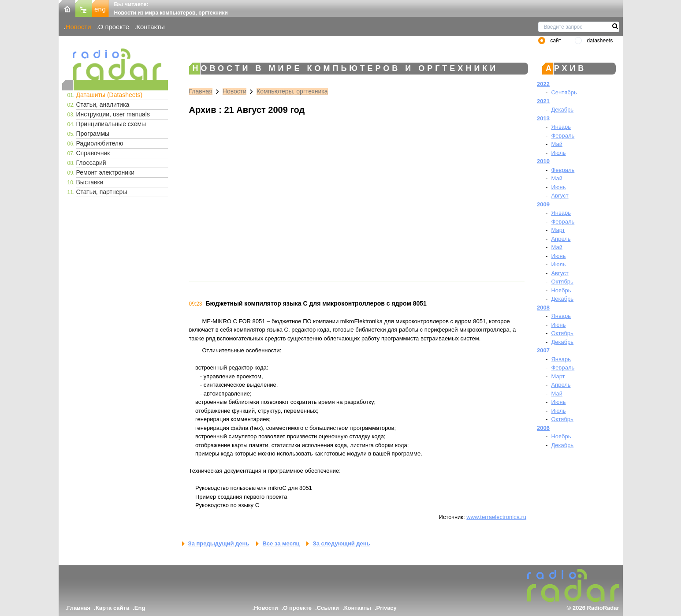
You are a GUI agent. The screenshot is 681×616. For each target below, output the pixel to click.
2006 (543, 428)
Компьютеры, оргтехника (292, 91)
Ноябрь (561, 290)
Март (558, 230)
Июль (558, 153)
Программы (93, 134)
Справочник (93, 153)
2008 (543, 308)
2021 (543, 101)
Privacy (387, 608)
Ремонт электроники (106, 172)
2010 (543, 161)
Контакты (151, 27)
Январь (561, 127)
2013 (543, 118)
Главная (201, 91)
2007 (543, 350)
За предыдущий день (219, 543)
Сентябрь (564, 92)
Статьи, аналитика (103, 105)
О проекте (114, 27)
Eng (140, 608)
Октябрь (562, 282)
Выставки (90, 182)
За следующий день (341, 543)
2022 (543, 84)
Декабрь (562, 110)
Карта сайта (113, 608)
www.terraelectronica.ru (496, 517)
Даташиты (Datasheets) (110, 95)
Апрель (561, 239)
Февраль (563, 136)
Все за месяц (281, 543)
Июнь (558, 187)
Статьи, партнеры (102, 192)
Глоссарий (91, 163)
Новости (78, 27)
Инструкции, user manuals (113, 114)
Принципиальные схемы (111, 124)
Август (560, 196)
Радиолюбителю (100, 143)
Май (556, 144)
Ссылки (328, 608)
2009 (543, 204)
